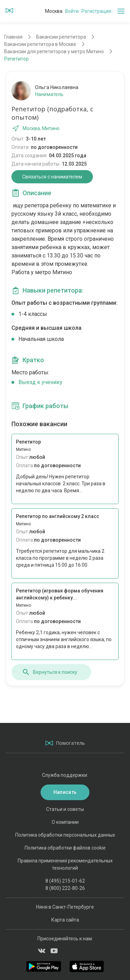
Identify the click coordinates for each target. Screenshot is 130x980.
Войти (72, 11)
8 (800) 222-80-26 (65, 888)
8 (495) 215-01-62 (65, 881)
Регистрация (96, 11)
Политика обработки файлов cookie (65, 848)
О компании (65, 822)
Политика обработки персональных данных (65, 835)
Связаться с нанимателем (52, 177)
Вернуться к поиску (50, 672)
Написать (65, 792)
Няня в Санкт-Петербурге (65, 907)
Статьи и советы (65, 809)
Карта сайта (65, 920)
